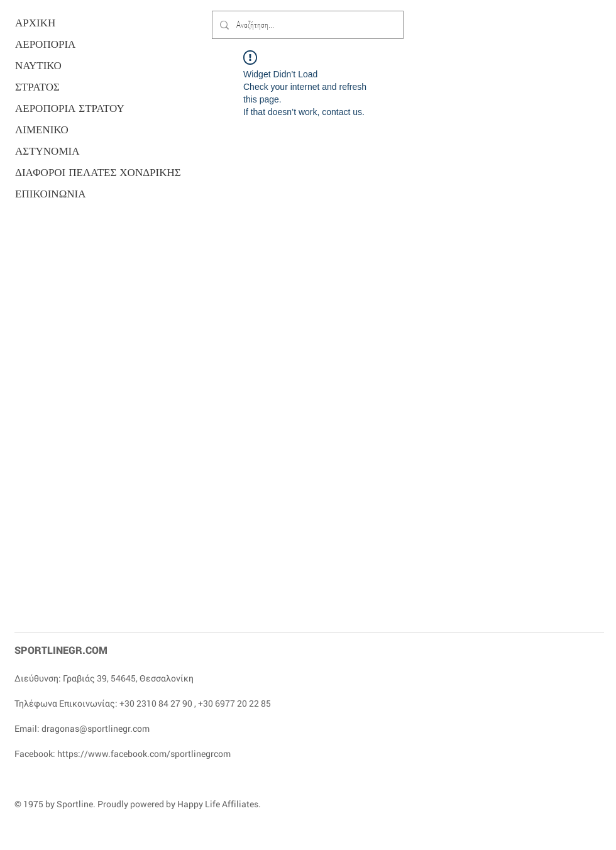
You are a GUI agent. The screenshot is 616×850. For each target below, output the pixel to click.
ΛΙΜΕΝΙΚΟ (42, 130)
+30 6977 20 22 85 (234, 703)
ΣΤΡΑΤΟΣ (37, 87)
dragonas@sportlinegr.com (96, 728)
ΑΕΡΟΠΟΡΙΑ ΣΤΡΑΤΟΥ (63, 108)
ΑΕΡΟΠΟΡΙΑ (45, 44)
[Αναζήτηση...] (306, 25)
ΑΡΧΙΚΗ (35, 23)
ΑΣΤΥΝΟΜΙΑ (47, 151)
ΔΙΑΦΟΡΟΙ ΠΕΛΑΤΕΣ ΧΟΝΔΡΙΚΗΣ (63, 173)
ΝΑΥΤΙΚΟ (38, 66)
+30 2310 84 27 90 (156, 703)
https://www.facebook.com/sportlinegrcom (144, 753)
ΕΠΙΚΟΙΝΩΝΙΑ (51, 194)
